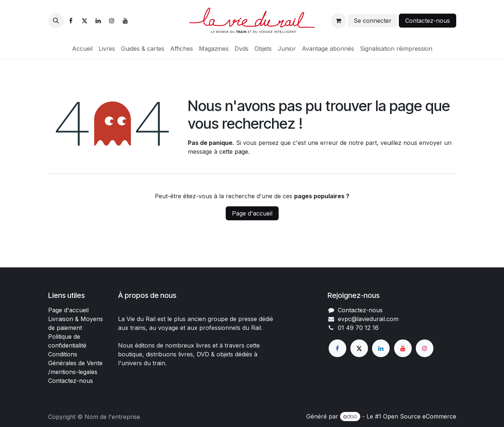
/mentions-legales (73, 372)
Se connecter (373, 21)
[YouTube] (125, 21)
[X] (85, 21)
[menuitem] (82, 49)
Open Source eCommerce (420, 416)
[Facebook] (71, 21)
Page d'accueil (252, 213)
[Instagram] (112, 21)
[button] (56, 21)
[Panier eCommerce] (339, 21)
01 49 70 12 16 (358, 328)
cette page (234, 152)
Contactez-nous (428, 21)
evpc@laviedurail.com (368, 319)
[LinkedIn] (98, 21)
